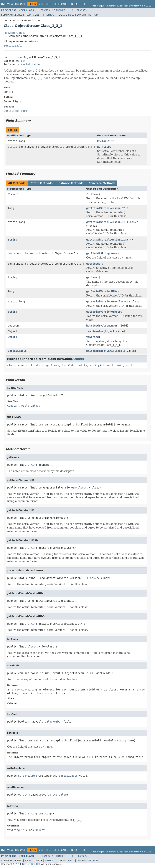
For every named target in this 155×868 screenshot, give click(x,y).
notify (82, 365)
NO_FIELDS (104, 147)
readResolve (95, 331)
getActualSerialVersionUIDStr (108, 240)
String (13, 240)
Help (83, 4)
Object (21, 61)
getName (92, 277)
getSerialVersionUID (101, 291)
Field (28, 15)
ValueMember (109, 326)
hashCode (68, 365)
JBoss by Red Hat (31, 864)
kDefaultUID (106, 141)
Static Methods (41, 183)
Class (12, 194)
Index (74, 4)
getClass (53, 365)
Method (49, 15)
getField (92, 253)
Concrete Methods (102, 183)
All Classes (79, 10)
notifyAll (97, 365)
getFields (93, 264)
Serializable (13, 46)
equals (23, 365)
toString (92, 337)
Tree (48, 4)
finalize (37, 365)
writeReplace (96, 351)
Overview (7, 4)
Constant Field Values (24, 406)
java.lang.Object (14, 33)
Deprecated (61, 4)
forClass (92, 194)
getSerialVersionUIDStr (103, 312)
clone (11, 365)
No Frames (58, 10)
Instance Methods (70, 183)
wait (111, 365)
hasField (92, 326)
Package (20, 4)
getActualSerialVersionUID (106, 208)
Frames (45, 10)
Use (41, 4)
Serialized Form (15, 111)
